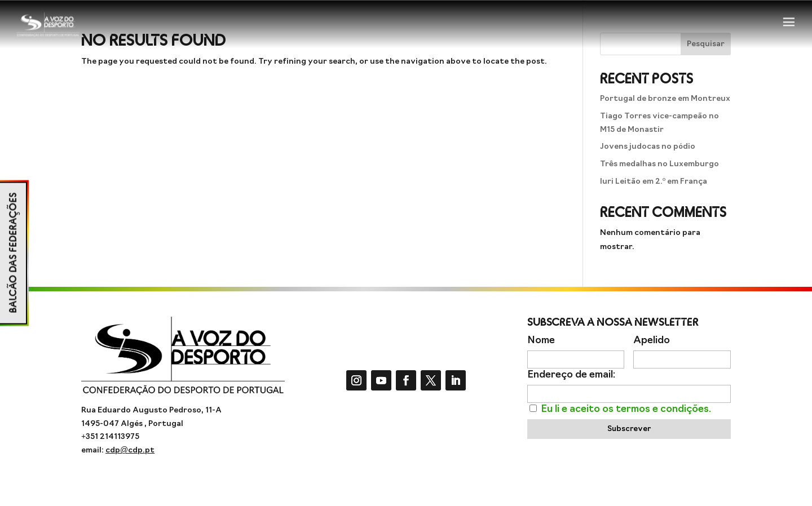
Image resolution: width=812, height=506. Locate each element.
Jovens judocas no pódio (648, 147)
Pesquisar (706, 44)
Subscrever (629, 429)
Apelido (652, 341)
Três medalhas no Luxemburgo (659, 164)
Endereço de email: (571, 375)
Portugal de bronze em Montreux (665, 99)
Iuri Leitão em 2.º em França (654, 182)
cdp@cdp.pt (130, 450)
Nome (541, 341)
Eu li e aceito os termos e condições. (626, 409)
